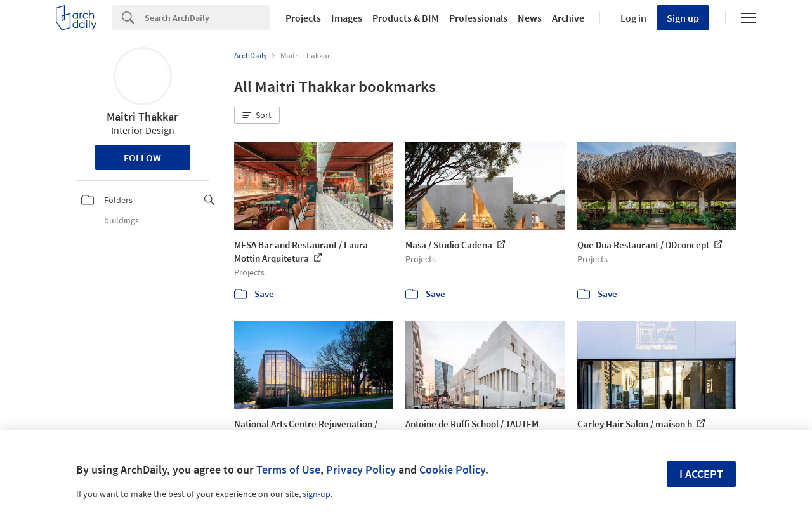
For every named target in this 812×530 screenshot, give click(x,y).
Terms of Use (288, 469)
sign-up (317, 494)
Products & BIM (406, 18)
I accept (701, 474)
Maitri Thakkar (142, 116)
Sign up (683, 18)
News (530, 18)
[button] (257, 116)
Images (347, 18)
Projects (303, 18)
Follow (142, 157)
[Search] (207, 18)
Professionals (478, 18)
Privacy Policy (361, 469)
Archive (568, 18)
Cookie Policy (452, 469)
